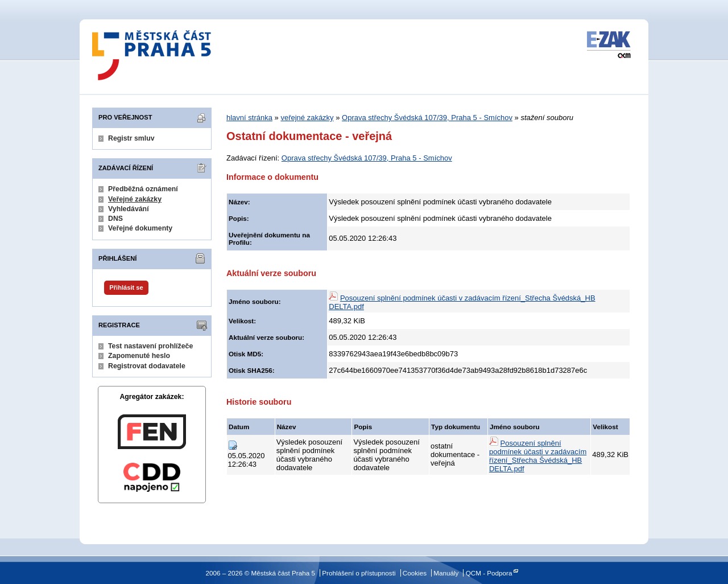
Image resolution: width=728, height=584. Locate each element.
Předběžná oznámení (143, 189)
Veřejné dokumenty (140, 228)
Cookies (415, 573)
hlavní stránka (249, 118)
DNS (115, 219)
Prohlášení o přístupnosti (359, 573)
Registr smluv (131, 138)
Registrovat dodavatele (147, 366)
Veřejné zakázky (135, 199)
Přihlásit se (126, 287)
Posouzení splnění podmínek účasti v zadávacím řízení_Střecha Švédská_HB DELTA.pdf (538, 456)
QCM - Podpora (489, 573)
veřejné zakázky (307, 118)
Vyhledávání (129, 209)
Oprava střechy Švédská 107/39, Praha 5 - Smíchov (427, 118)
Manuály (446, 573)
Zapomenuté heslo (139, 356)
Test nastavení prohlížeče (150, 346)
